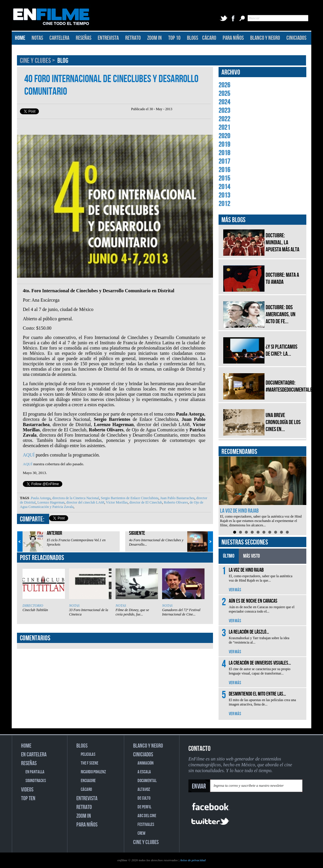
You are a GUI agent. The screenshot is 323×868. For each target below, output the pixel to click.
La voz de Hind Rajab (239, 511)
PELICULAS (88, 754)
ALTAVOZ (144, 790)
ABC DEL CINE (147, 816)
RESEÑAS (84, 38)
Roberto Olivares (175, 502)
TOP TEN (28, 798)
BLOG (63, 61)
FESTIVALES (146, 825)
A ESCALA (144, 772)
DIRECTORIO (33, 606)
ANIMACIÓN (146, 763)
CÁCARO (209, 38)
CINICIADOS (296, 38)
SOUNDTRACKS (36, 781)
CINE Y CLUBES (36, 61)
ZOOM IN (154, 38)
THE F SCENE (90, 763)
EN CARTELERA (34, 755)
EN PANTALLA (35, 772)
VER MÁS (235, 590)
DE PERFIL (144, 807)
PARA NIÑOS (233, 38)
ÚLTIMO (229, 556)
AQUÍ (29, 455)
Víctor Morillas (116, 502)
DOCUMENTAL (147, 781)
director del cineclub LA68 (85, 502)
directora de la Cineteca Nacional (75, 498)
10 (287, 532)
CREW (141, 833)
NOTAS (37, 38)
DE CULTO (144, 798)
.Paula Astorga (40, 498)
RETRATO (133, 38)
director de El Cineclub (145, 502)
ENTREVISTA (108, 38)
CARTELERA (59, 38)
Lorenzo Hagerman (51, 502)
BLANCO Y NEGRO (265, 38)
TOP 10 (174, 38)
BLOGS (193, 38)
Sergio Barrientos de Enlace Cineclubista (129, 498)
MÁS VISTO (251, 556)
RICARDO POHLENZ (93, 772)
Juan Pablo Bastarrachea (177, 498)
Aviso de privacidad (193, 860)
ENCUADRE (88, 781)
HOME (20, 38)
